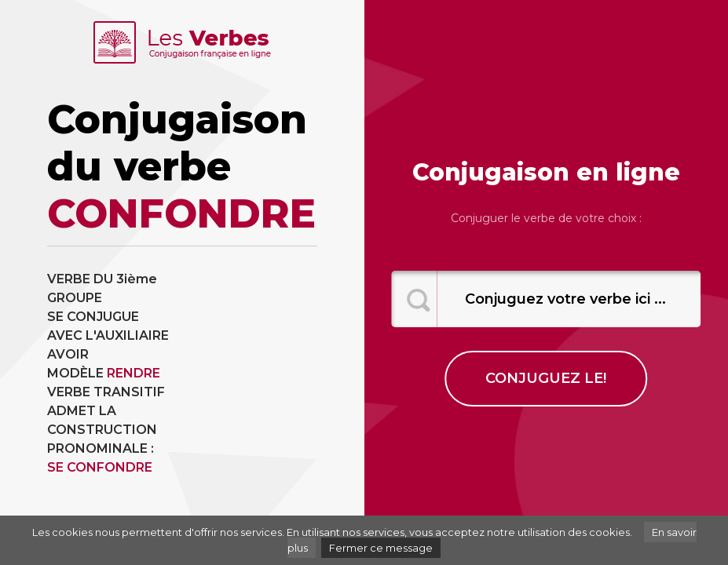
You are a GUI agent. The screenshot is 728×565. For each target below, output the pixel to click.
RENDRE (134, 373)
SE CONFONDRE (100, 467)
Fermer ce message (381, 548)
